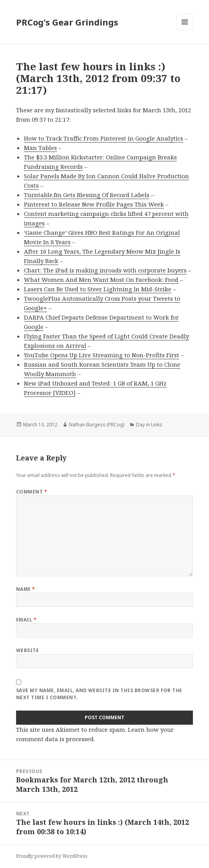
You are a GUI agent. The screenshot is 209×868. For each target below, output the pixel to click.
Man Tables (40, 148)
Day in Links (149, 425)
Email (26, 620)
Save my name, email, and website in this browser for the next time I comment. (99, 694)
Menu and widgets (185, 30)
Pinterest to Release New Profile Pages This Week (94, 204)
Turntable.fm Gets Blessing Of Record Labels (87, 195)
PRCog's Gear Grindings (67, 22)
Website (27, 650)
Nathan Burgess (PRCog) (97, 425)
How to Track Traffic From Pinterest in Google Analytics (104, 138)
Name (26, 589)
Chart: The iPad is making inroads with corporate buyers (105, 270)
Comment (32, 492)
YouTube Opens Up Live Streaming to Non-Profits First (102, 355)
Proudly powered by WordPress (52, 856)
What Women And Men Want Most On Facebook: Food (101, 280)
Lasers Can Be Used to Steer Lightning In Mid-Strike (98, 289)
